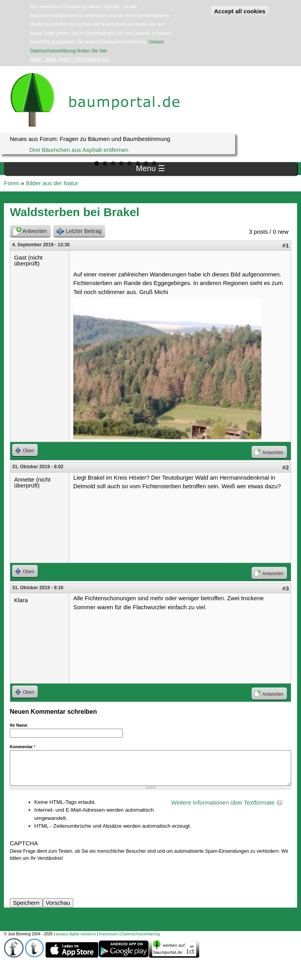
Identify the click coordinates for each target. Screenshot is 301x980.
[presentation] (69, 877)
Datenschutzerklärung (141, 934)
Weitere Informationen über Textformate (223, 802)
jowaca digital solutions (76, 934)
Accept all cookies (240, 11)
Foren (12, 183)
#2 (286, 467)
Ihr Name (19, 725)
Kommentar (23, 747)
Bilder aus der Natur (52, 183)
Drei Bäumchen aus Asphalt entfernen (79, 150)
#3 (286, 588)
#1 (286, 245)
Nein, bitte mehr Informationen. (71, 59)
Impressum (109, 934)
